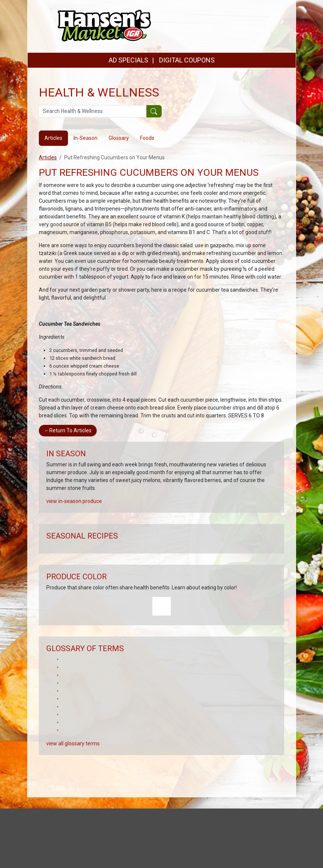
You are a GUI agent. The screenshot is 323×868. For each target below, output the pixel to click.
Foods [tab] (147, 138)
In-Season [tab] (86, 138)
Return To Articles (68, 430)
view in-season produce (74, 501)
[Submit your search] (154, 111)
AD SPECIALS (128, 60)
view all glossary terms (73, 743)
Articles (48, 157)
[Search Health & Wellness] (93, 111)
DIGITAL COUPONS (187, 60)
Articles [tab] (53, 138)
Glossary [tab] (119, 138)
